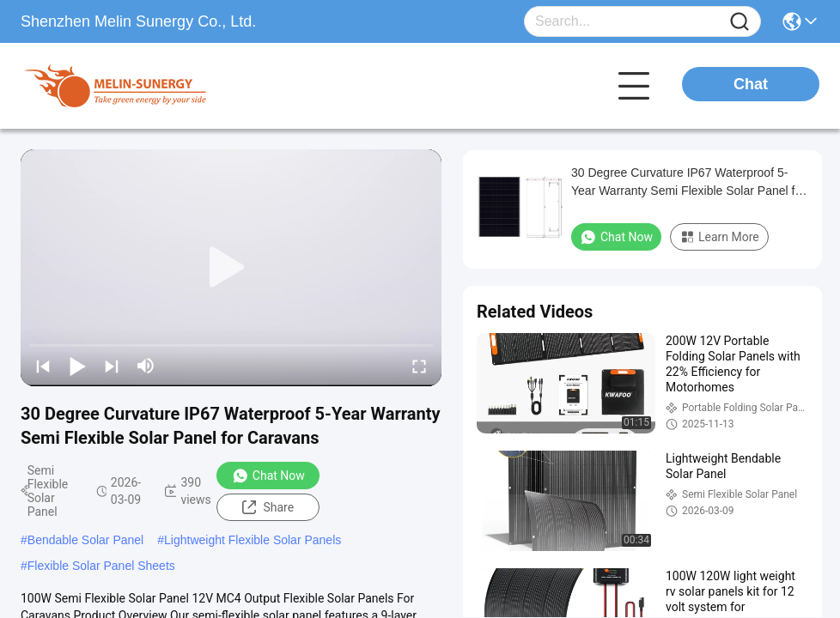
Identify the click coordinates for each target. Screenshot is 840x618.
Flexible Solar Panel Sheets (101, 566)
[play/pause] (77, 366)
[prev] (43, 366)
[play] (231, 268)
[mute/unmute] (146, 366)
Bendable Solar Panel (85, 540)
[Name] (740, 22)
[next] (112, 366)
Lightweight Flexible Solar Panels (253, 540)
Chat (751, 84)
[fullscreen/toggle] (419, 366)
